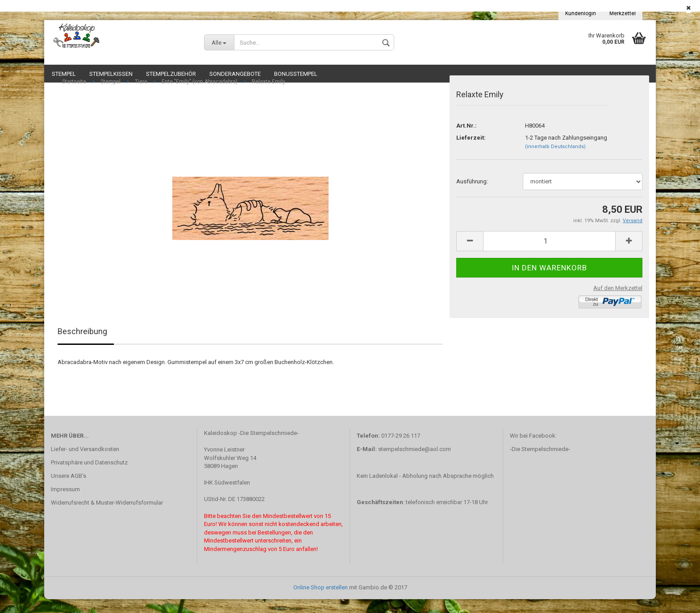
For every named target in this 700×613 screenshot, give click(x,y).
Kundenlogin (581, 13)
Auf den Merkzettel (618, 302)
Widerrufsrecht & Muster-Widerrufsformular (107, 516)
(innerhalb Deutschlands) (555, 160)
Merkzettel (623, 13)
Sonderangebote (235, 74)
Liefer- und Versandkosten (85, 463)
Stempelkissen (111, 74)
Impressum (65, 503)
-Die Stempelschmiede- (540, 463)
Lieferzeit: (471, 151)
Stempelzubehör (171, 74)
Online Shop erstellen (321, 601)
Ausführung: (472, 195)
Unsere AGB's (69, 490)
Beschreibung (82, 346)
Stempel (64, 74)
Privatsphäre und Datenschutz (89, 476)
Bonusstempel (296, 74)
